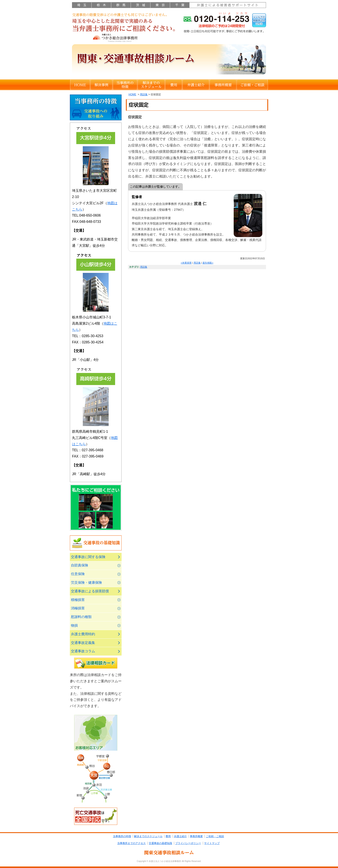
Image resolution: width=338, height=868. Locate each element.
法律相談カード (96, 663)
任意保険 (78, 574)
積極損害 (78, 600)
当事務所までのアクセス (131, 843)
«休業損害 (186, 263)
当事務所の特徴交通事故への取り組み (96, 107)
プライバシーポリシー (188, 843)
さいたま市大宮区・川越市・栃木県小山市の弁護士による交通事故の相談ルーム (125, 27)
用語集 (144, 94)
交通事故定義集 (83, 643)
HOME (80, 85)
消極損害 (78, 608)
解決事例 (101, 85)
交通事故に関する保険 (88, 557)
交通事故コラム (83, 651)
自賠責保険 (80, 565)
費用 (174, 85)
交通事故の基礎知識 (96, 543)
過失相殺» (208, 263)
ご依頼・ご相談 (252, 85)
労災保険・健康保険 (86, 583)
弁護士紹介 (196, 85)
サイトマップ (212, 843)
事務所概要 (223, 85)
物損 (74, 625)
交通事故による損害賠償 (90, 591)
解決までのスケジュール (151, 85)
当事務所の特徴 (125, 85)
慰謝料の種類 (81, 617)
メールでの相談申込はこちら (259, 20)
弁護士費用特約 (83, 634)
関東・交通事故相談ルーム (169, 61)
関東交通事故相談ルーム (169, 852)
